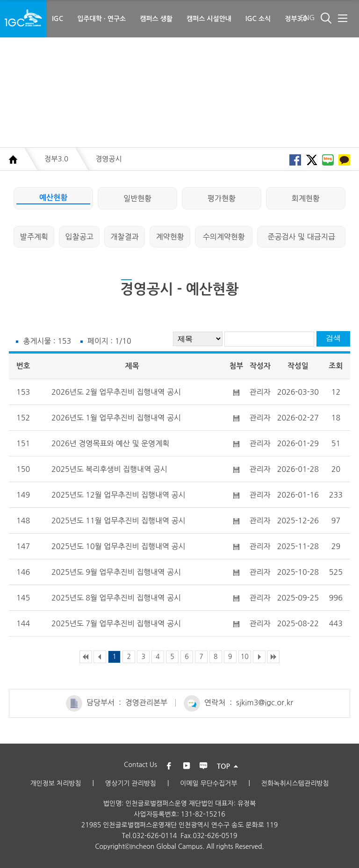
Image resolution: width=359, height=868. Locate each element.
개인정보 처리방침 (55, 783)
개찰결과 (125, 237)
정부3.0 (296, 19)
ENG (308, 18)
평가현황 (222, 198)
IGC (57, 19)
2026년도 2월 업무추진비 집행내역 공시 (116, 392)
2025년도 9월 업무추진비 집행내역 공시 (116, 572)
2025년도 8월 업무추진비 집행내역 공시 (116, 598)
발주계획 (34, 237)
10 (245, 657)
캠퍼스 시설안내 (209, 19)
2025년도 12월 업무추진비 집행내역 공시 (118, 495)
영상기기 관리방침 (131, 783)
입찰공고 (79, 237)
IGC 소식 (258, 19)
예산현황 (53, 198)
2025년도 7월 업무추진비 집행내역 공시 (116, 623)
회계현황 (306, 198)
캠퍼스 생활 (156, 19)
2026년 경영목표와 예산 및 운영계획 (110, 443)
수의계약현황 (224, 237)
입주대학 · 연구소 (101, 19)
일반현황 (137, 198)
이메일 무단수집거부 (208, 783)
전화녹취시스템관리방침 (295, 783)
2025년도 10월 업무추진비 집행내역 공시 (118, 546)
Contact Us (140, 765)
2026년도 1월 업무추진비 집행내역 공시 (116, 418)
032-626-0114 (154, 836)
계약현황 (170, 237)
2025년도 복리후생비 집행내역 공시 (109, 469)
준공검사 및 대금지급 (301, 237)
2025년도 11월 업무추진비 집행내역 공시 (118, 521)
